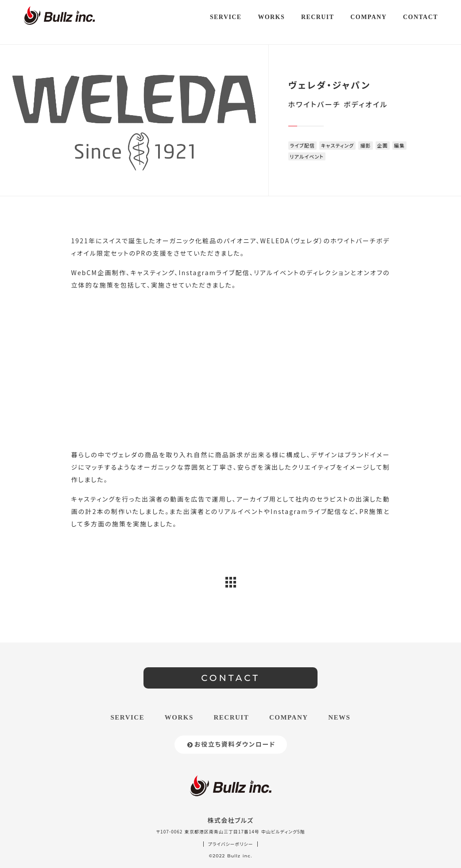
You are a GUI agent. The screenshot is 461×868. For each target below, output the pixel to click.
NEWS (339, 717)
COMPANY (289, 717)
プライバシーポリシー (231, 844)
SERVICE (128, 717)
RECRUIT (232, 717)
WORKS (179, 717)
